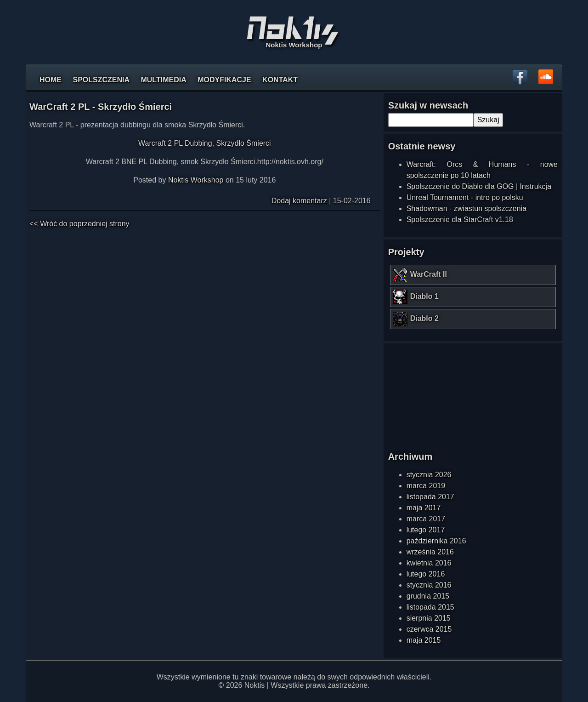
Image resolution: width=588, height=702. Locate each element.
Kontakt (280, 80)
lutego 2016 (426, 574)
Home (51, 80)
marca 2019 (426, 486)
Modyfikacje (224, 80)
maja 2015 (424, 640)
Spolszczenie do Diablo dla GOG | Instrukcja (479, 186)
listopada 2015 (430, 607)
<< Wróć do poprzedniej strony (79, 224)
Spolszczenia (101, 80)
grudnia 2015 (428, 596)
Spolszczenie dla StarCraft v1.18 (460, 220)
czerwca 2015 (429, 629)
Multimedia (163, 80)
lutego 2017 (426, 530)
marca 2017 (426, 519)
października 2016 (436, 541)
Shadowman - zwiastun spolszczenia (466, 208)
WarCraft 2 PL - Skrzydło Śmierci (101, 107)
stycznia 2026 (429, 475)
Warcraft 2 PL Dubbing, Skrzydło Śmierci (205, 143)
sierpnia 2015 (429, 618)
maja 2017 (424, 508)
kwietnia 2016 (429, 563)
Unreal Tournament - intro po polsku (465, 197)
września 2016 (430, 552)
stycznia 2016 (429, 585)
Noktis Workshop (196, 180)
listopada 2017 (430, 497)
